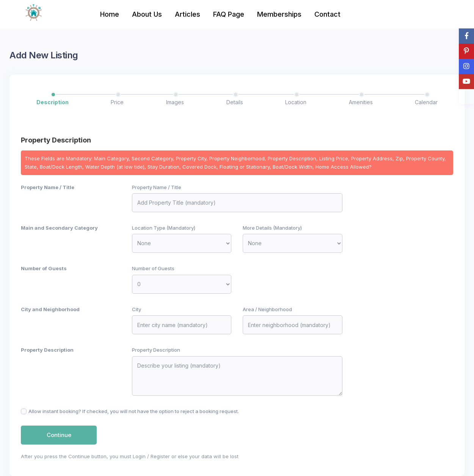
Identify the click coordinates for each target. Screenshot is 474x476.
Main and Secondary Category (59, 228)
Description (53, 102)
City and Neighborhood (50, 309)
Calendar (426, 102)
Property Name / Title (48, 187)
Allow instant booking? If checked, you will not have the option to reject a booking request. (134, 411)
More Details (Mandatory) (272, 228)
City (137, 309)
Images (175, 102)
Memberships (279, 14)
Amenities (361, 102)
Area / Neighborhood (267, 309)
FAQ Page (229, 14)
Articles (188, 14)
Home (110, 14)
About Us (147, 14)
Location (296, 102)
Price (117, 102)
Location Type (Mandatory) (164, 228)
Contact (327, 14)
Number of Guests (44, 268)
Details (235, 102)
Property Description (47, 350)
